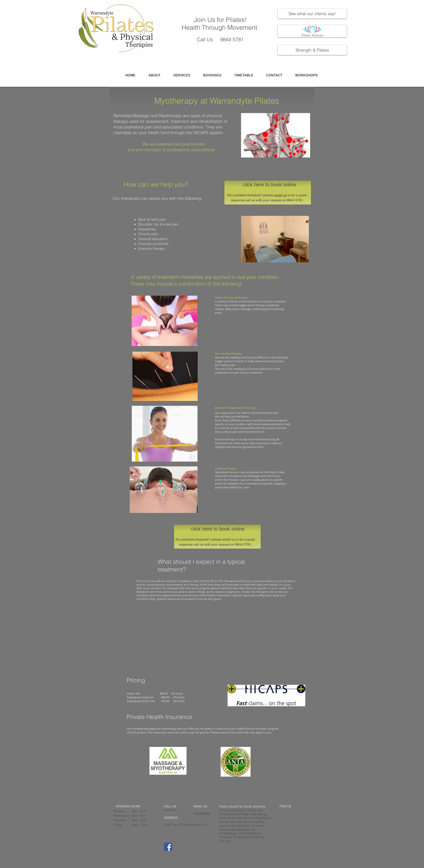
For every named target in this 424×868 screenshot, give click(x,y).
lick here (255, 185)
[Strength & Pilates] (312, 50)
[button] (182, 75)
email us (280, 195)
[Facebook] (168, 847)
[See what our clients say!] (312, 14)
